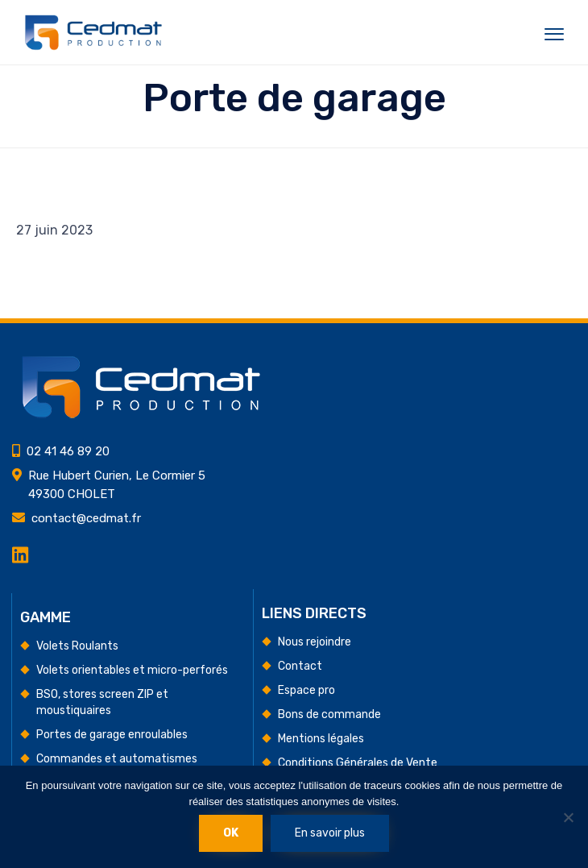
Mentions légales (321, 739)
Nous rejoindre (315, 642)
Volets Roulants (77, 646)
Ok (231, 833)
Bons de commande (329, 714)
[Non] (568, 817)
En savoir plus (330, 833)
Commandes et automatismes (117, 759)
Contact (300, 666)
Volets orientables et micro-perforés (132, 670)
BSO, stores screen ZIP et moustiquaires (102, 702)
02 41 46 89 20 (68, 451)
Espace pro (306, 690)
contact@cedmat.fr (86, 518)
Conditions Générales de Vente (358, 763)
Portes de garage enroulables (112, 735)
